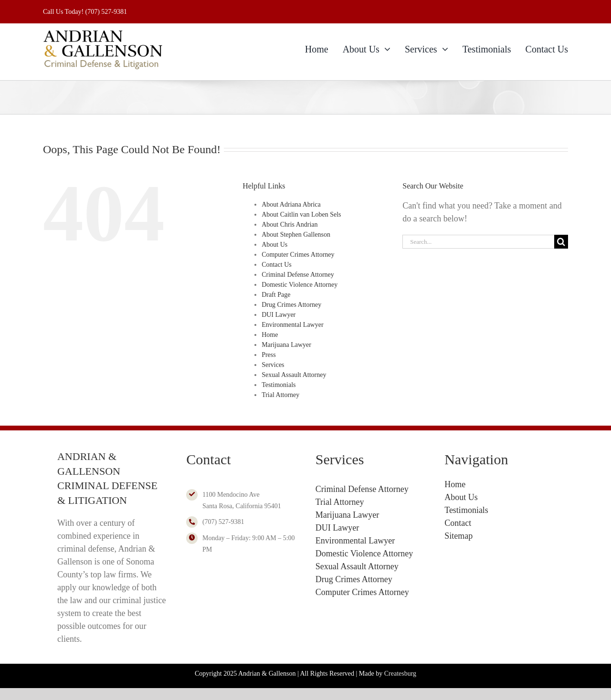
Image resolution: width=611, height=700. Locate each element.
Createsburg (400, 674)
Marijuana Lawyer (286, 345)
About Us (274, 245)
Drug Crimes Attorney (291, 305)
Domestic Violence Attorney (300, 285)
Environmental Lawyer (292, 325)
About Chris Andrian (290, 225)
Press (269, 355)
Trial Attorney (280, 395)
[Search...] (478, 242)
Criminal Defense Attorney (298, 275)
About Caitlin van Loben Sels (301, 214)
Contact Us (277, 265)
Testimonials (279, 385)
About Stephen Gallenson (296, 235)
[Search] (561, 242)
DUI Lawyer (279, 315)
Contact (458, 523)
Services (273, 365)
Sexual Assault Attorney (294, 375)
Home (270, 335)
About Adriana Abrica (291, 204)
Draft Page (276, 295)
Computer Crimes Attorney (298, 255)
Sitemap (458, 536)
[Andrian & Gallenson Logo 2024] (103, 32)
